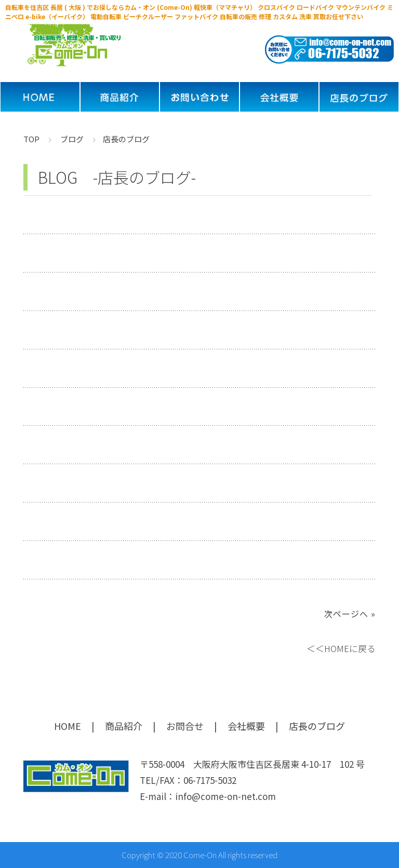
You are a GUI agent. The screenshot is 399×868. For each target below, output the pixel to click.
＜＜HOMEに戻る (341, 648)
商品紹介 (124, 726)
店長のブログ (317, 726)
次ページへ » (350, 614)
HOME (68, 726)
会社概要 (246, 726)
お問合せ (185, 726)
